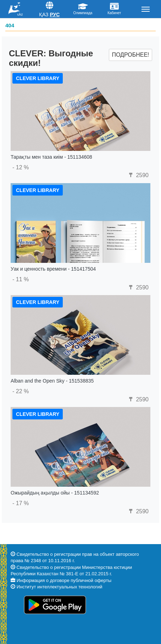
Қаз (44, 15)
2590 (138, 175)
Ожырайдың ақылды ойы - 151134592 (55, 493)
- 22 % (21, 391)
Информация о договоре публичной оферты (64, 580)
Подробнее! (130, 55)
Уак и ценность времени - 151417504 (53, 269)
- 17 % (21, 503)
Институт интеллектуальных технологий (60, 587)
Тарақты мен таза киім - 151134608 (51, 157)
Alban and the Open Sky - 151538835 (52, 381)
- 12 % (21, 167)
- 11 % (21, 279)
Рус (55, 15)
